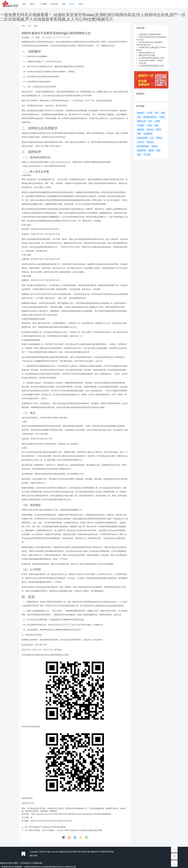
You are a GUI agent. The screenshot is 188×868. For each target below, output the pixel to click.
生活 (72, 4)
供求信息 (54, 4)
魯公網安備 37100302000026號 (101, 852)
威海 (33, 4)
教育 (36, 26)
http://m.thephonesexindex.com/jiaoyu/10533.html (51, 821)
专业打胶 (142, 63)
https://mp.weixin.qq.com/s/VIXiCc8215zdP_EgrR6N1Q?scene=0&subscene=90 (64, 814)
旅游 (64, 4)
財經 (81, 4)
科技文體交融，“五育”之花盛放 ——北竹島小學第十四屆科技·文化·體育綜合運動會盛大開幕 (65, 830)
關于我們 (34, 856)
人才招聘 (43, 4)
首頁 (24, 4)
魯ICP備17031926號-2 (78, 852)
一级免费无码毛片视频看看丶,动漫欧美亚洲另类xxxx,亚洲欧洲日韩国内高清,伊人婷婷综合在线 (38, 867)
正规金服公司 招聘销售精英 (150, 34)
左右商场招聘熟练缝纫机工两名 (151, 58)
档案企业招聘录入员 (147, 53)
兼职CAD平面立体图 (147, 55)
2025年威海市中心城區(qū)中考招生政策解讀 (47, 827)
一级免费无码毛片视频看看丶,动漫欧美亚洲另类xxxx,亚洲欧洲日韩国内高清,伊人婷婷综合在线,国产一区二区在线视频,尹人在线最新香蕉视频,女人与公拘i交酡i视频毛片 (93, 17)
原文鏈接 (25, 37)
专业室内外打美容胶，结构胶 (151, 61)
